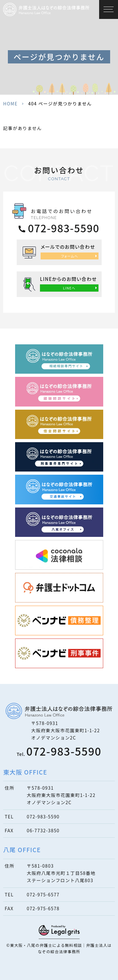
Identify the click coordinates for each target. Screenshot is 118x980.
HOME (10, 104)
